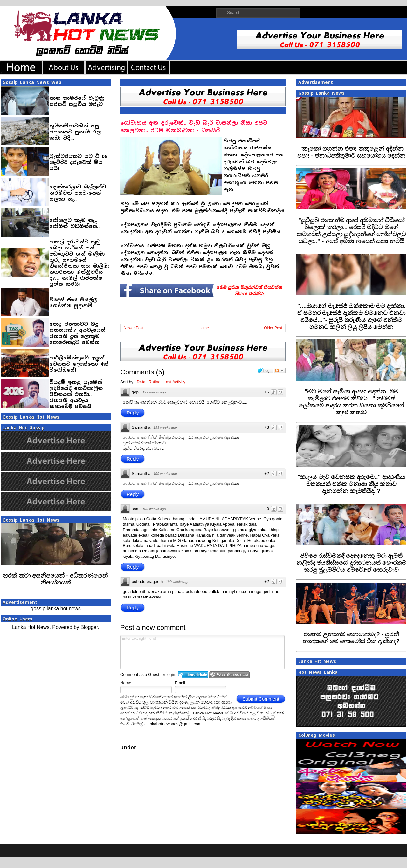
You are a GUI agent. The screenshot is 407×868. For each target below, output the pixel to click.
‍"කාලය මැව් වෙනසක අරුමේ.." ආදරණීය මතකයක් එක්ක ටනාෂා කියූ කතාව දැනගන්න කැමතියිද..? (352, 484)
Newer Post (134, 328)
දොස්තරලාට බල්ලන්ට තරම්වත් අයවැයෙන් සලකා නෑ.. (78, 193)
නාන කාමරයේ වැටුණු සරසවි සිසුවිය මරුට (77, 101)
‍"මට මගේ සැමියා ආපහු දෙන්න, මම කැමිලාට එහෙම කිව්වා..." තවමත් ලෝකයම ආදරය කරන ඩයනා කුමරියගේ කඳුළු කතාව (352, 402)
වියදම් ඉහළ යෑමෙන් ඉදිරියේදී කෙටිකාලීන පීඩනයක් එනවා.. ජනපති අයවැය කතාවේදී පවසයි (76, 394)
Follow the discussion (280, 371)
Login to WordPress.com (229, 675)
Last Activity (174, 382)
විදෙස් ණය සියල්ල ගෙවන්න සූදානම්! (73, 303)
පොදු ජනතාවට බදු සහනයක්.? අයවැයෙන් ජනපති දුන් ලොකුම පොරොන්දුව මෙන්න (77, 333)
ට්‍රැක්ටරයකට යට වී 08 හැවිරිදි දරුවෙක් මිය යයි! (78, 162)
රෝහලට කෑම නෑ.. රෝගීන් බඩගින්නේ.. (74, 223)
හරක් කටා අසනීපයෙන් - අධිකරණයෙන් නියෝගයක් (55, 579)
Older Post (273, 328)
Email (180, 683)
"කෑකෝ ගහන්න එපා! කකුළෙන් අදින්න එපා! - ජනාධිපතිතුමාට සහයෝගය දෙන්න (351, 152)
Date (141, 382)
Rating (155, 382)
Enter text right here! (202, 652)
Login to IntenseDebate (193, 675)
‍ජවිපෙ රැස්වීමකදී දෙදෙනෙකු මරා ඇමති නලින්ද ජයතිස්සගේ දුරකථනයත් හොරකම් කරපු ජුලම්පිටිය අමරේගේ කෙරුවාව (351, 563)
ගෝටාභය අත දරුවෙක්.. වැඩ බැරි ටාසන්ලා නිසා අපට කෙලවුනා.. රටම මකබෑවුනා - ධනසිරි (194, 127)
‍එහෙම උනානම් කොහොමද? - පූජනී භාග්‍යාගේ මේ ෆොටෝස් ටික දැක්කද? (351, 638)
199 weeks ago (154, 392)
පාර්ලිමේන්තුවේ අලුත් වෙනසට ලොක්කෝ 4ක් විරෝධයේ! (79, 364)
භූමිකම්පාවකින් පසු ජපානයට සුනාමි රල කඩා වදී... (75, 132)
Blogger (89, 627)
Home (204, 328)
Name (126, 683)
